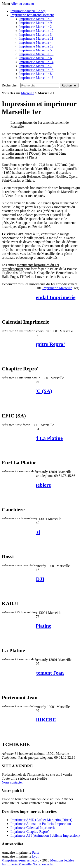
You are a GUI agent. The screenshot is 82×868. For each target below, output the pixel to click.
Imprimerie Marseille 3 (35, 35)
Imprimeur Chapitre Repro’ (30, 832)
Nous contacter (12, 782)
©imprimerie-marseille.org (21, 860)
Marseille (28, 93)
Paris (36, 852)
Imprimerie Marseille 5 (35, 50)
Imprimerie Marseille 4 (35, 42)
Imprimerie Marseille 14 (36, 62)
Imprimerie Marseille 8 (35, 74)
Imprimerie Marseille (57, 288)
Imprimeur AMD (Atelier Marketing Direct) (41, 820)
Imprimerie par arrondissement (32, 15)
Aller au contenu (22, 4)
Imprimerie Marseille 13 (36, 54)
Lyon (36, 856)
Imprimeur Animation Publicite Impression (41, 824)
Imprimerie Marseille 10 (36, 31)
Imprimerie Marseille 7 (35, 66)
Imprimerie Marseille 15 (36, 70)
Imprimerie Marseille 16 (36, 78)
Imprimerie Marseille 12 (36, 46)
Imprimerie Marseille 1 (35, 19)
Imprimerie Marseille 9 (35, 23)
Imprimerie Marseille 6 (35, 58)
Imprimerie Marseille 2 (35, 27)
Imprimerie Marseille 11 (36, 38)
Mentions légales (62, 860)
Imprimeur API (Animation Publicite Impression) (45, 835)
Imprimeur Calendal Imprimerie (39, 297)
